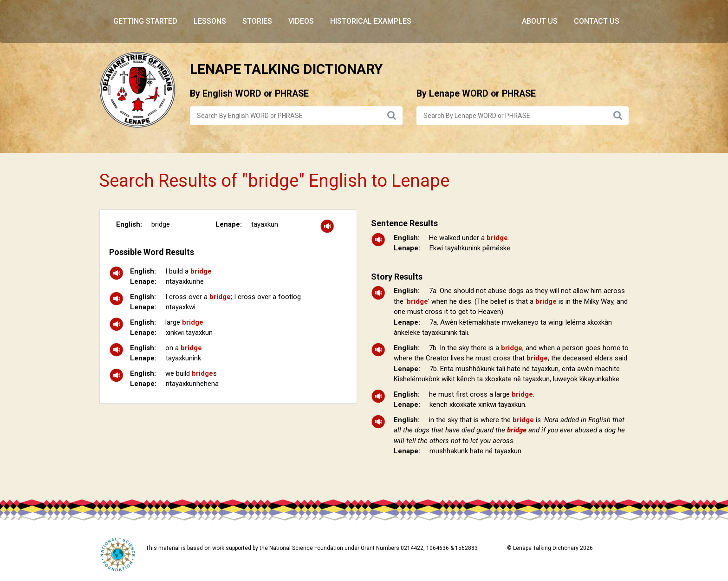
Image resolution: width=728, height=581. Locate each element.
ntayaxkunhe (185, 281)
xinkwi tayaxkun (189, 333)
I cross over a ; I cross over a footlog (233, 297)
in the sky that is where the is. (509, 430)
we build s (191, 373)
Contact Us (597, 21)
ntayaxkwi (181, 307)
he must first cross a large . (482, 394)
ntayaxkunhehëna (192, 384)
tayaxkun (265, 224)
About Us (540, 21)
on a (184, 348)
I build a (188, 271)
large (184, 322)
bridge (161, 224)
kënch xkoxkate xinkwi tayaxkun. (478, 405)
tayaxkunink (183, 358)
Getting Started (145, 21)
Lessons (210, 21)
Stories (257, 21)
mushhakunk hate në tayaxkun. (476, 451)
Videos (301, 21)
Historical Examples (371, 21)
